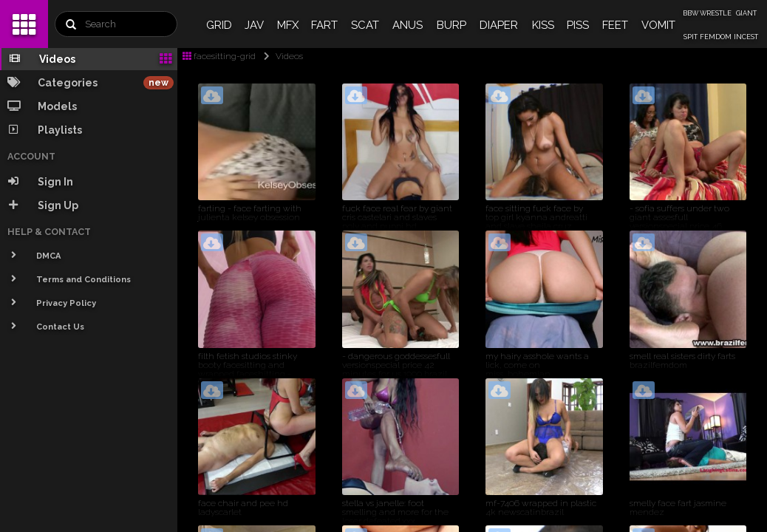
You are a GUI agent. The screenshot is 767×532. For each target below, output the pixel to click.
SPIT (691, 37)
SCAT (365, 25)
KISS (543, 25)
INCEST (746, 37)
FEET (615, 25)
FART (324, 25)
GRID (219, 25)
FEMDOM (716, 37)
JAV (254, 25)
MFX (288, 25)
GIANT (746, 13)
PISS (578, 25)
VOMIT (658, 25)
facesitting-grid (219, 56)
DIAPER (499, 25)
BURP (451, 25)
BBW (691, 13)
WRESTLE (716, 13)
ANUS (408, 25)
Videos (280, 56)
